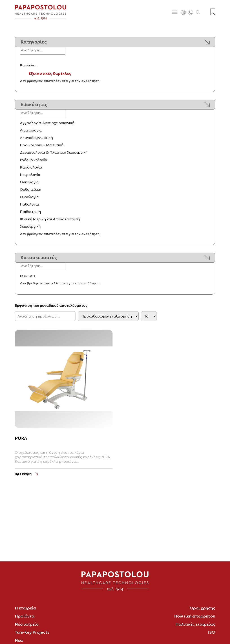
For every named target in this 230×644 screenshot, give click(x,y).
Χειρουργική (30, 226)
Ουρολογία (29, 197)
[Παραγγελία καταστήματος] (108, 316)
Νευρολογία (30, 175)
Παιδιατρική (30, 212)
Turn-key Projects (32, 632)
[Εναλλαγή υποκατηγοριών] (22, 59)
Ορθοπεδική (31, 189)
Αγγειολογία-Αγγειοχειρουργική (47, 123)
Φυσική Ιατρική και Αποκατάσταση (50, 219)
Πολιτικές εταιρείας (195, 624)
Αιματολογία (31, 130)
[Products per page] (149, 316)
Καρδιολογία (31, 167)
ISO (212, 632)
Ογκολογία (29, 182)
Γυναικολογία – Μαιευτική (42, 145)
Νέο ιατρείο (27, 624)
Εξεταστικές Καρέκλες (50, 73)
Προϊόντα (25, 616)
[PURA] (26, 474)
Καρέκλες (28, 65)
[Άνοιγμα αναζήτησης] (198, 12)
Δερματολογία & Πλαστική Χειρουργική (54, 152)
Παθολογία (30, 204)
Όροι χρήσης (202, 608)
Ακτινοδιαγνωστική (36, 138)
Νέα (19, 640)
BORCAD (28, 276)
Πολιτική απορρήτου (195, 616)
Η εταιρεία (25, 608)
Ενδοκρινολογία (34, 160)
